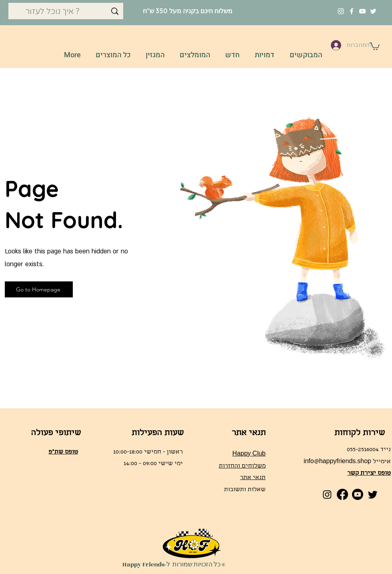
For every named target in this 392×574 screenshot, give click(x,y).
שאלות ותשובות (245, 490)
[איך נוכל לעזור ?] (66, 12)
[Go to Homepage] (39, 289)
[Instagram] (341, 11)
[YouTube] (362, 11)
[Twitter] (373, 11)
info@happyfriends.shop (337, 462)
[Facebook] (352, 11)
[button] (375, 46)
